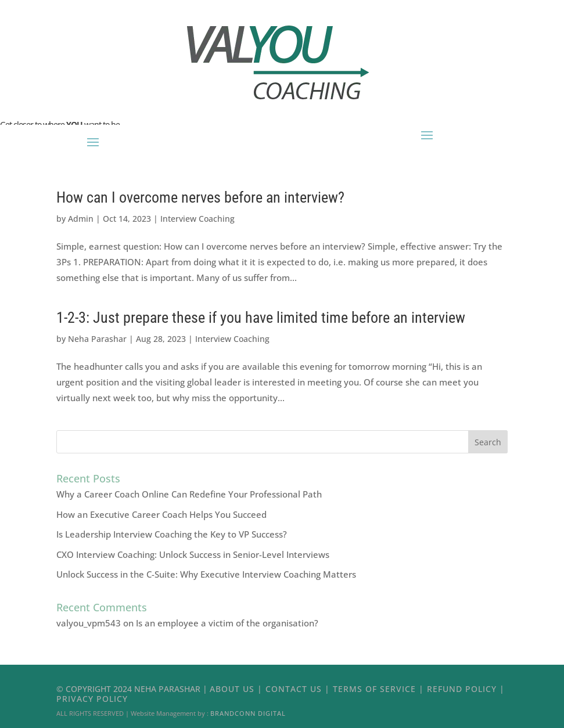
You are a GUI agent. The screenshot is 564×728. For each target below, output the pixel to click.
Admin (81, 219)
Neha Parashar (97, 339)
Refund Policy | (466, 689)
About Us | (238, 689)
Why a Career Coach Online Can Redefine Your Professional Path (189, 494)
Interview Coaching (197, 219)
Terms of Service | (380, 689)
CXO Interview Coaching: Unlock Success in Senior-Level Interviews (193, 554)
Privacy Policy (92, 699)
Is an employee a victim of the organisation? (227, 623)
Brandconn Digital (248, 713)
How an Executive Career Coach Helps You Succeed (161, 514)
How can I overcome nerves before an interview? (200, 197)
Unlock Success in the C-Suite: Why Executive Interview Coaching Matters (206, 574)
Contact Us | (299, 689)
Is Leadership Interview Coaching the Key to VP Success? (172, 534)
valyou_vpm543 (89, 623)
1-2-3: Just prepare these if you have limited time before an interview (261, 318)
